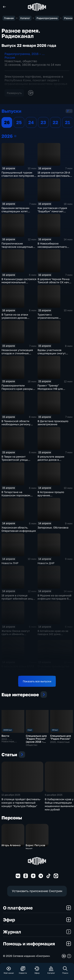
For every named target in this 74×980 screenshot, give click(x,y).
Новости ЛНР (10, 563)
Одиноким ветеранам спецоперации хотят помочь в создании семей (18, 211)
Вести (5, 736)
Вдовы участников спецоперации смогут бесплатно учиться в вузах (55, 353)
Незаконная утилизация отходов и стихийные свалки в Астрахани (17, 353)
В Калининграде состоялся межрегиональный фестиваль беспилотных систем (19, 284)
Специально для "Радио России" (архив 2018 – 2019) (36, 740)
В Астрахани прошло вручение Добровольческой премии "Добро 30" (54, 497)
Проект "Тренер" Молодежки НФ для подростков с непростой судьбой (53, 390)
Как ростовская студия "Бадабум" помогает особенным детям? (52, 211)
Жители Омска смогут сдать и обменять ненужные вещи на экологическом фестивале (18, 636)
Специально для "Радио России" (61, 737)
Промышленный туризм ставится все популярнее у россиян (19, 176)
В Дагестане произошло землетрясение (53, 423)
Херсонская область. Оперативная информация (19, 529)
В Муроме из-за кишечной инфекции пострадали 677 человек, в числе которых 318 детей (54, 600)
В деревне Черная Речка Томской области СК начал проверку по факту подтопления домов (55, 284)
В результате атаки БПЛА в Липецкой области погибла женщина (18, 670)
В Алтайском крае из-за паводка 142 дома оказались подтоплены (53, 634)
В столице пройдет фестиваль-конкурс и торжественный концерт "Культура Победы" (21, 803)
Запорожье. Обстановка (53, 527)
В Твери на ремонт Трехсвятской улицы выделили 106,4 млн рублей (15, 461)
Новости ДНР (46, 563)
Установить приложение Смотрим (37, 891)
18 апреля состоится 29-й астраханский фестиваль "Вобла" (54, 176)
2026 (15, 136)
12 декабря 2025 (11, 795)
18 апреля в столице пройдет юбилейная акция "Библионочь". (19, 599)
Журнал (37, 932)
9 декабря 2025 (54, 795)
